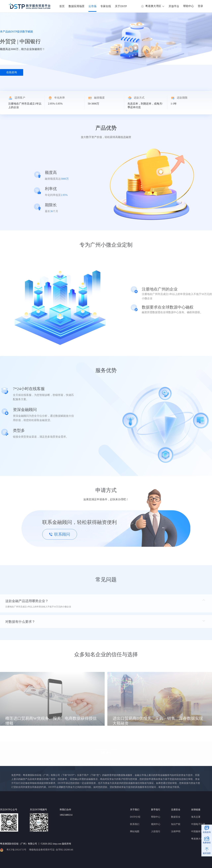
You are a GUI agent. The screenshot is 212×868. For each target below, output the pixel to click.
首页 (62, 6)
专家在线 (106, 6)
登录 (200, 6)
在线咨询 (12, 72)
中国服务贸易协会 (200, 831)
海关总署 (196, 817)
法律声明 (176, 831)
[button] (106, 605)
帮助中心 (188, 6)
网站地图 (135, 831)
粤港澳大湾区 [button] (153, 6)
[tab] (106, 605)
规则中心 (156, 824)
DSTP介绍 (135, 817)
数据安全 (176, 817)
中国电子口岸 (198, 824)
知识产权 (176, 824)
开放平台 (174, 6)
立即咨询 (106, 753)
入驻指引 (156, 831)
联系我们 (135, 824)
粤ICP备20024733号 (16, 850)
